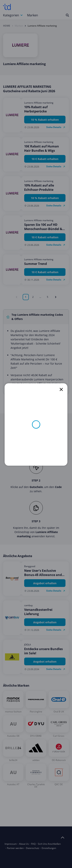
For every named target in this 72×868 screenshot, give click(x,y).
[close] (61, 389)
